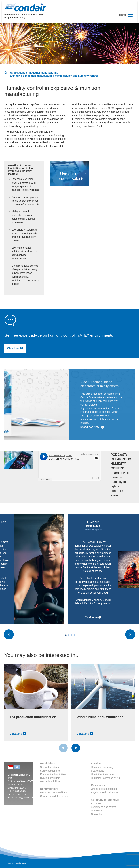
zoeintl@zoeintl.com (24, 798)
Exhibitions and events (104, 807)
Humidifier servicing (102, 767)
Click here (15, 348)
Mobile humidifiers (50, 782)
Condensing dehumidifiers (55, 796)
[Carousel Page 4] (75, 635)
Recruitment (98, 811)
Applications (18, 73)
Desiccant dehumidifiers (54, 792)
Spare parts (98, 771)
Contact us (97, 814)
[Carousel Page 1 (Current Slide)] (66, 635)
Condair (25, 7)
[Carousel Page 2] (69, 635)
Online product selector (104, 789)
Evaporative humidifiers (53, 774)
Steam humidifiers (50, 767)
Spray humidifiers (50, 771)
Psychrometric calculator (105, 792)
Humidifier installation (103, 774)
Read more (93, 617)
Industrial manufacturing (43, 73)
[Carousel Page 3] (72, 635)
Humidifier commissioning (106, 778)
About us (96, 803)
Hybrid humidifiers (50, 778)
